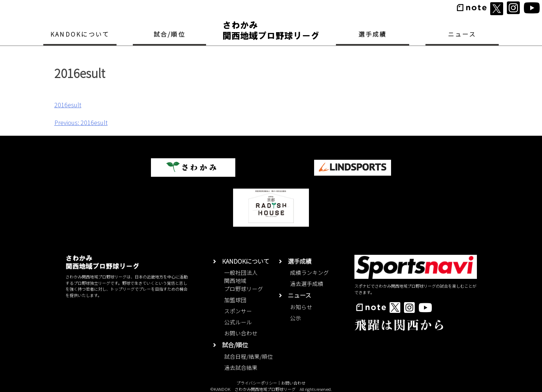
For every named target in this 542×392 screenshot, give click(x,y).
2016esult (68, 105)
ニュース (462, 34)
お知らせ (301, 307)
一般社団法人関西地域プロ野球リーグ (244, 281)
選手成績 (373, 34)
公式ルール (238, 322)
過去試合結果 (241, 367)
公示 (296, 318)
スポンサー (238, 311)
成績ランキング (309, 272)
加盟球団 (235, 300)
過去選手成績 (307, 283)
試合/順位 (169, 34)
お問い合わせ (241, 333)
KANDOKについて (80, 34)
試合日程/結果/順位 (249, 356)
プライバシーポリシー (257, 383)
